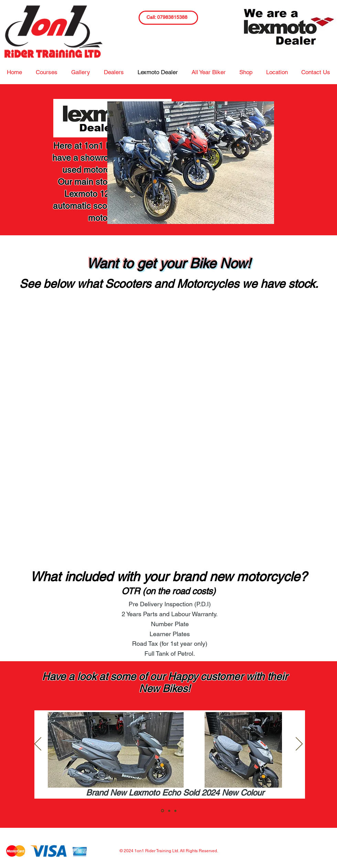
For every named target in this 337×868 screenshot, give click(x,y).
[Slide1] (162, 811)
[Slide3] (175, 811)
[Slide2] (169, 811)
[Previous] (38, 744)
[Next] (299, 744)
